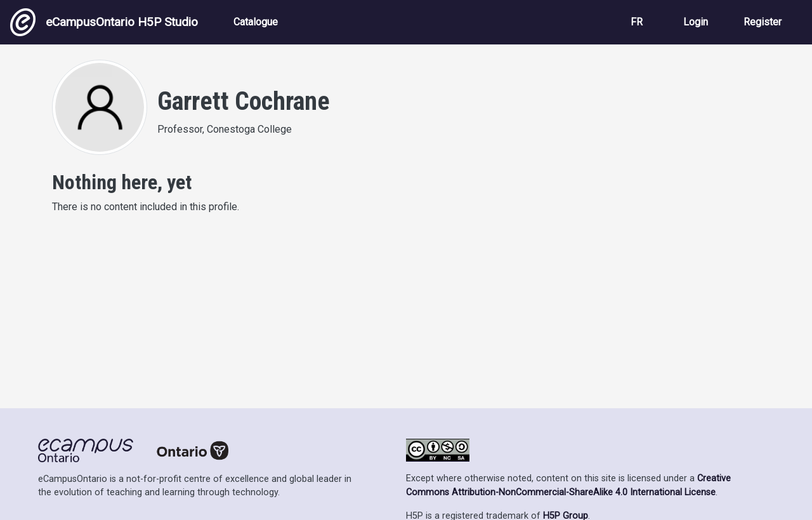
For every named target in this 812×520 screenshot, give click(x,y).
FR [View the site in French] (637, 22)
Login (696, 22)
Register (763, 22)
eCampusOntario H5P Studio (104, 22)
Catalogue (256, 22)
